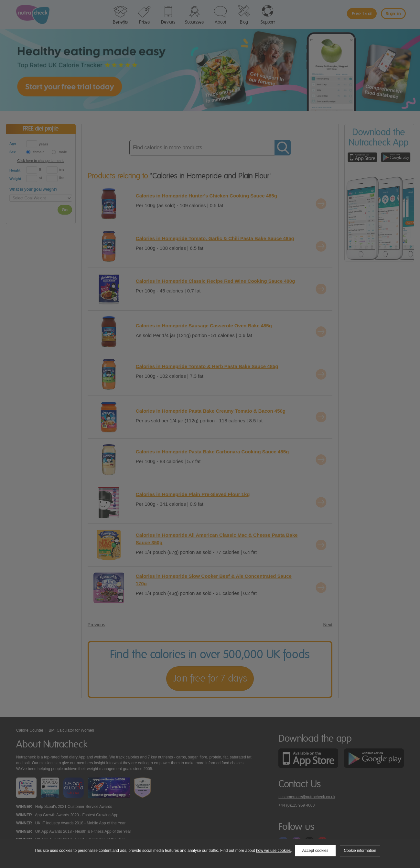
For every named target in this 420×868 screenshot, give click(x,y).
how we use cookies (273, 851)
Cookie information (360, 851)
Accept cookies (315, 851)
